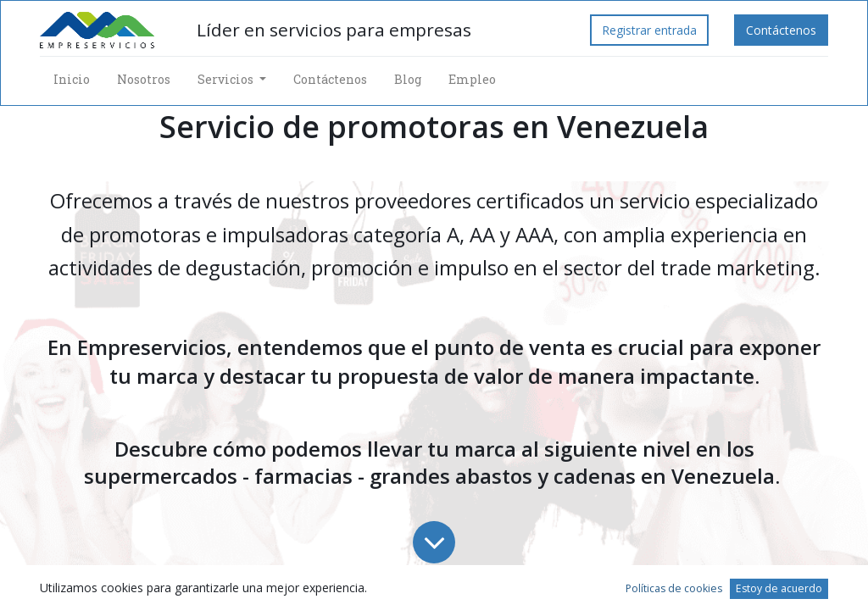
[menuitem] (72, 79)
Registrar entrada (649, 30)
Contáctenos (781, 30)
